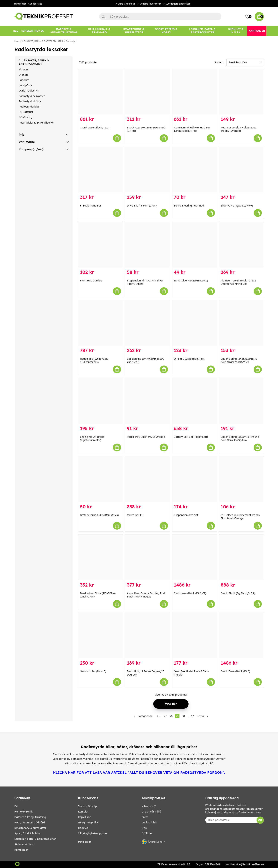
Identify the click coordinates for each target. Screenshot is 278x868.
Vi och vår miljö (151, 812)
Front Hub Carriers (91, 281)
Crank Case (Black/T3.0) (95, 128)
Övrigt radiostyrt (29, 91)
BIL (16, 806)
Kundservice (35, 4)
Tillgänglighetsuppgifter (93, 833)
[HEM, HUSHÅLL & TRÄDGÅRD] (99, 31)
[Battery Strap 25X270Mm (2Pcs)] (101, 479)
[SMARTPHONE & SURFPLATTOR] (134, 31)
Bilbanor (24, 69)
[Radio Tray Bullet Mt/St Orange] (147, 401)
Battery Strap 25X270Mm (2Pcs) (99, 515)
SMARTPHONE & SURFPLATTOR (30, 828)
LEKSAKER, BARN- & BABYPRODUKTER (43, 41)
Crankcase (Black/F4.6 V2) (190, 593)
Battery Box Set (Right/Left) (191, 437)
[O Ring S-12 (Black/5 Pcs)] (194, 323)
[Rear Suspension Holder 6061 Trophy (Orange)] (241, 92)
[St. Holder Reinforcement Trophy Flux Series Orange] (241, 479)
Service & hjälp (87, 806)
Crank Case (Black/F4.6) (235, 671)
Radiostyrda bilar (29, 107)
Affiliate (147, 833)
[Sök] (160, 17)
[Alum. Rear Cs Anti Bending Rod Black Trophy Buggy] (147, 557)
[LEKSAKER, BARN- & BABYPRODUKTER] (203, 31)
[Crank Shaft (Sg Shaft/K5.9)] (241, 557)
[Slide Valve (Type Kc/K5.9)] (241, 170)
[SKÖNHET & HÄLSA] (236, 31)
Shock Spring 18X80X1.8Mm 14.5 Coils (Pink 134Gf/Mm (240, 438)
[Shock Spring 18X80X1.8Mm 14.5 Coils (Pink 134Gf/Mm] (241, 401)
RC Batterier (26, 112)
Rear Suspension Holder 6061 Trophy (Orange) (238, 129)
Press (145, 817)
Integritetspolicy (88, 823)
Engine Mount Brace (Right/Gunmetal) (92, 438)
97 (192, 716)
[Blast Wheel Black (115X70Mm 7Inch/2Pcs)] (101, 557)
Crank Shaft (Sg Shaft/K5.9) (238, 593)
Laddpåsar (25, 85)
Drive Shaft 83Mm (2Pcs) (142, 206)
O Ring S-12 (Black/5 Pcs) (189, 359)
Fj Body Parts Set (90, 206)
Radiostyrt (71, 41)
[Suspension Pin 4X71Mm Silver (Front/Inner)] (147, 245)
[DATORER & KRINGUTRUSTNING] (64, 31)
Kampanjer (21, 850)
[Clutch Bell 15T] (147, 479)
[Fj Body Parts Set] (101, 170)
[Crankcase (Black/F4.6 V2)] (194, 557)
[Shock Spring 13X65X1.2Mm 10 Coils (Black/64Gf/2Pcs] (241, 323)
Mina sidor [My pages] (85, 842)
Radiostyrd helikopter (32, 96)
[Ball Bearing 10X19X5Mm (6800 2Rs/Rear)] (147, 323)
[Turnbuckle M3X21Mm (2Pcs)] (194, 245)
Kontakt (83, 812)
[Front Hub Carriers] (101, 245)
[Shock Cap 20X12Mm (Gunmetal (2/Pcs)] (147, 92)
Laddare (24, 80)
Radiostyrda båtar (30, 101)
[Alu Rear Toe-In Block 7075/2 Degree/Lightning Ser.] (241, 245)
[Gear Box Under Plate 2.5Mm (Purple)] (194, 636)
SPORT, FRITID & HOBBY (27, 833)
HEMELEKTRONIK (23, 812)
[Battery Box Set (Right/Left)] (194, 401)
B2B (144, 828)
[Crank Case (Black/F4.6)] (241, 636)
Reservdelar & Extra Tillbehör (36, 123)
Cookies (83, 828)
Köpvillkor (84, 817)
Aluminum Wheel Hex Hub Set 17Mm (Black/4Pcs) (192, 129)
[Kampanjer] (257, 31)
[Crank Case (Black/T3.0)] (101, 92)
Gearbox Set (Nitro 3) (93, 671)
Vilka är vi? (149, 806)
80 (183, 716)
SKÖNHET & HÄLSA (24, 844)
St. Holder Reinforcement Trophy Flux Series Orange (240, 517)
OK (260, 820)
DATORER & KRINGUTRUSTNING (30, 817)
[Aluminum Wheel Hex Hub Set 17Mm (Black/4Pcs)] (194, 92)
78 (171, 716)
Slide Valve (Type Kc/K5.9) (237, 206)
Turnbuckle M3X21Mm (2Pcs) (191, 281)
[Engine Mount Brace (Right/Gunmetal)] (101, 401)
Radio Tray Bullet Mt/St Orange (146, 437)
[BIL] (16, 31)
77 (165, 716)
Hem (17, 41)
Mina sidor (20, 4)
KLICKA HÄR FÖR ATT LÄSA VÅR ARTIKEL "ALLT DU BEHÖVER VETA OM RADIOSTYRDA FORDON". (139, 772)
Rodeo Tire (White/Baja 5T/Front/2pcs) (94, 360)
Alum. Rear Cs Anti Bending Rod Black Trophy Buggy (146, 595)
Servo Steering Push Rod (189, 206)
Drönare (24, 75)
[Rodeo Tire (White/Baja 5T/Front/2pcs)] (101, 323)
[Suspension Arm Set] (194, 479)
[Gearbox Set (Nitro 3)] (101, 636)
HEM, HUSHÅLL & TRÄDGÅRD (30, 823)
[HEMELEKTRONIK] (32, 31)
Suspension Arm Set (186, 515)
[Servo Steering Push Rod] (194, 170)
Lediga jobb (149, 823)
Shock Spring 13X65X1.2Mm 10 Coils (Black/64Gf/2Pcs (239, 360)
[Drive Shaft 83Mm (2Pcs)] (147, 170)
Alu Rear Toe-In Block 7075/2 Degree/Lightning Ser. (238, 282)
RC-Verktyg (26, 117)
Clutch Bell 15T (135, 515)
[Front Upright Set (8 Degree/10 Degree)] (147, 636)
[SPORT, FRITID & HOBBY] (166, 31)
